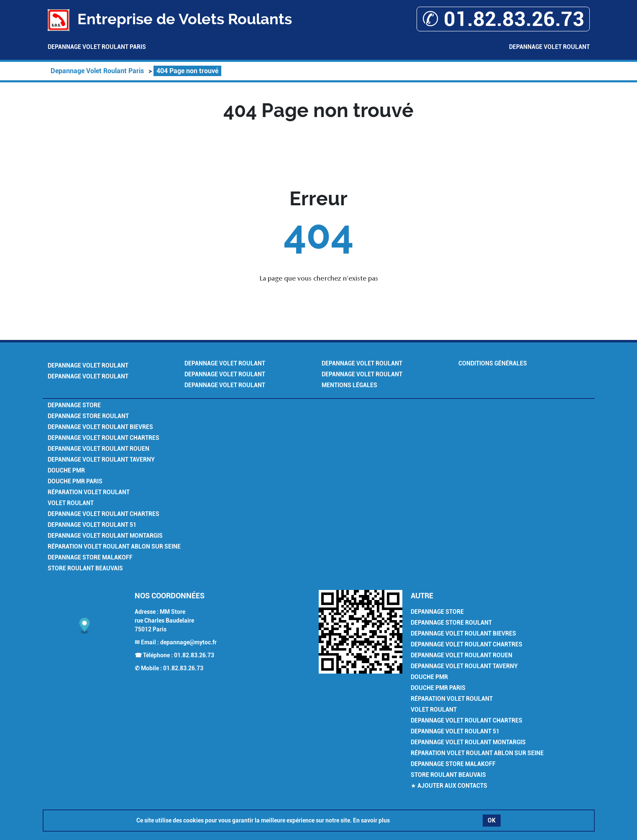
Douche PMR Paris (75, 481)
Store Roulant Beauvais (85, 568)
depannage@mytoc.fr (188, 642)
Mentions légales (349, 385)
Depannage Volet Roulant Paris (97, 47)
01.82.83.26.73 (194, 655)
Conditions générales (493, 363)
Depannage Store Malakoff (90, 557)
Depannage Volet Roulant (549, 47)
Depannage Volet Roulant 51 (92, 525)
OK (492, 820)
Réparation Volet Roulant (89, 492)
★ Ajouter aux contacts (449, 786)
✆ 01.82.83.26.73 (503, 19)
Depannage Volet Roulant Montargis (105, 536)
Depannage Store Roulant (88, 416)
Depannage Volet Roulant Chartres (104, 438)
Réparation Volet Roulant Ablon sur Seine (114, 546)
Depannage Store (74, 405)
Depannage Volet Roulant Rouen (98, 449)
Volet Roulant (71, 503)
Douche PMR (66, 470)
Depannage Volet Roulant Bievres (100, 427)
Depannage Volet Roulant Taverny (101, 460)
